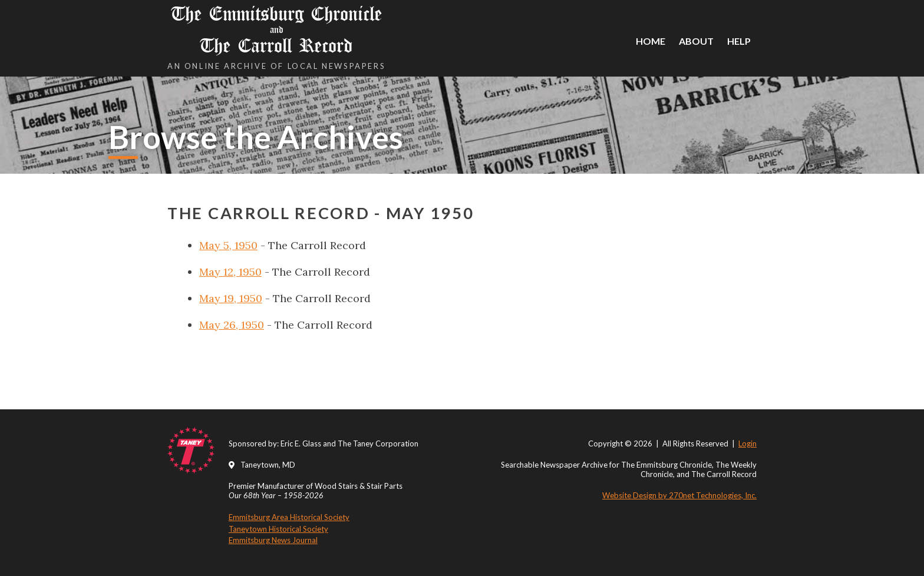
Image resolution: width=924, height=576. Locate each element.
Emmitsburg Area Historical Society (289, 517)
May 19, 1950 (231, 298)
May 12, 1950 (230, 272)
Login (748, 443)
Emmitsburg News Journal (273, 540)
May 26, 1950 (232, 325)
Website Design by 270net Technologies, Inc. (679, 495)
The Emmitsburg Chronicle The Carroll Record (276, 30)
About (696, 41)
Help (739, 41)
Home (651, 41)
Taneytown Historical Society (278, 529)
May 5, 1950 (228, 245)
